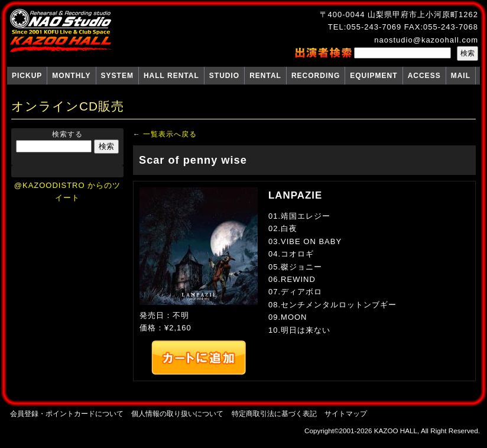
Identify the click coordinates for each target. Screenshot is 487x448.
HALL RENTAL (171, 76)
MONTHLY (71, 76)
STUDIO (224, 76)
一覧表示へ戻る (170, 134)
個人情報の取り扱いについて (177, 413)
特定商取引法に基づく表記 (274, 413)
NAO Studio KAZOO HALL (61, 31)
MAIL (461, 76)
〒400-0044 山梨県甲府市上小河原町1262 (399, 14)
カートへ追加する (199, 358)
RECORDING (316, 76)
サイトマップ (346, 413)
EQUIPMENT (374, 76)
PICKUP (27, 76)
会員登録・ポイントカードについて (67, 413)
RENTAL (265, 76)
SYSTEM (117, 76)
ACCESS (424, 76)
